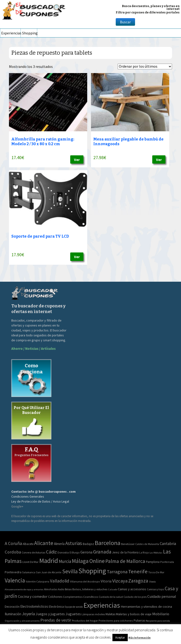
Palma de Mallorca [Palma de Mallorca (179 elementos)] (125, 561)
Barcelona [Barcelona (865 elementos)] (108, 543)
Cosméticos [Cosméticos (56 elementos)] (91, 597)
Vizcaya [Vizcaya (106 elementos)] (120, 581)
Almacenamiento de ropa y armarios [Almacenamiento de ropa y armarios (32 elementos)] (24, 589)
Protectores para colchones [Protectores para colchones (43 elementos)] (116, 621)
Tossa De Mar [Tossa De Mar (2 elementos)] (156, 572)
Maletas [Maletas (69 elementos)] (110, 614)
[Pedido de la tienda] (145, 66)
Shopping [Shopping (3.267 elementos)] (92, 571)
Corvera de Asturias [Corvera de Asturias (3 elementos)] (33, 552)
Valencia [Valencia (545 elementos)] (15, 580)
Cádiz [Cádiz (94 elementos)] (51, 552)
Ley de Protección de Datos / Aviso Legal (40, 501)
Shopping (30, 33)
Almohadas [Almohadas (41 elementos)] (51, 589)
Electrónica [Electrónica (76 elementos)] (56, 607)
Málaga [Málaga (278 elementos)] (80, 561)
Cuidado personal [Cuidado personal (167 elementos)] (162, 597)
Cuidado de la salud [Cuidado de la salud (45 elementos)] (111, 597)
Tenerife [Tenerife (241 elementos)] (138, 571)
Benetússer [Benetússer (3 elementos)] (128, 544)
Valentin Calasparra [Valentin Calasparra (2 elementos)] (37, 581)
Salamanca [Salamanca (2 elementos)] (29, 572)
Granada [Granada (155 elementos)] (102, 552)
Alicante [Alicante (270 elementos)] (44, 543)
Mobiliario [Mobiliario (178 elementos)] (161, 614)
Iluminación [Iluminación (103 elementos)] (13, 614)
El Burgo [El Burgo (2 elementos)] (75, 552)
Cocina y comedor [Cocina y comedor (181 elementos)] (33, 596)
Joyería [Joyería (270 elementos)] (28, 614)
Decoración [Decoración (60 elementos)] (12, 607)
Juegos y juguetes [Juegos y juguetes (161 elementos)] (50, 614)
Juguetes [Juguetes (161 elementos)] (73, 614)
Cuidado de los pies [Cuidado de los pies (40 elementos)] (135, 597)
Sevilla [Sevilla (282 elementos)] (70, 571)
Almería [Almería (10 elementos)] (59, 544)
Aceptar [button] (120, 638)
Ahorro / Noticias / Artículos (33, 349)
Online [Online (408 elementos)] (97, 561)
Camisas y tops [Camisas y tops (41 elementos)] (155, 589)
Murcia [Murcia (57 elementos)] (65, 561)
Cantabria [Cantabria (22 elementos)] (168, 544)
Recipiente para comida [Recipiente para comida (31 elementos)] (158, 621)
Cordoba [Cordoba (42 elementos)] (13, 552)
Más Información (140, 638)
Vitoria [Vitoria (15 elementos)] (106, 581)
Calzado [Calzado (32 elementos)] (113, 589)
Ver (77, 160)
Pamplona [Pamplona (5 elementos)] (153, 562)
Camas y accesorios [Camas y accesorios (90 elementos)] (132, 589)
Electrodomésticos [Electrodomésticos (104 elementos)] (34, 606)
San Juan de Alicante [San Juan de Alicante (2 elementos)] (49, 572)
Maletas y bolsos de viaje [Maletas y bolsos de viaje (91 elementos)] (134, 614)
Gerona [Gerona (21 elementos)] (86, 552)
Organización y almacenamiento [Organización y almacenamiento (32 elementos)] (22, 621)
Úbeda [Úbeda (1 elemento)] (152, 582)
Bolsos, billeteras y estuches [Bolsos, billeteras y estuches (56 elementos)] (90, 589)
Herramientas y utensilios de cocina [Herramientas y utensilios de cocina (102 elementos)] (146, 606)
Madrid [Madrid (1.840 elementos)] (49, 561)
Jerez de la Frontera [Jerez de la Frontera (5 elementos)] (125, 552)
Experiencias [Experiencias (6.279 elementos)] (102, 605)
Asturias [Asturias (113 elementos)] (74, 543)
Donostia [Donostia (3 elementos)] (63, 552)
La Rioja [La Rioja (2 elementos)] (144, 552)
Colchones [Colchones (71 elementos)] (55, 597)
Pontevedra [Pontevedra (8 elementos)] (13, 572)
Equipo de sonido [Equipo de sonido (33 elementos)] (74, 607)
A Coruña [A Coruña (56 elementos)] (13, 543)
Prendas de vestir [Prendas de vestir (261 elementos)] (56, 620)
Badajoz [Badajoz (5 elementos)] (88, 544)
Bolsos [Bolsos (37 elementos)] (68, 589)
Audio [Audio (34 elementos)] (61, 589)
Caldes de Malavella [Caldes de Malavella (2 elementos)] (147, 544)
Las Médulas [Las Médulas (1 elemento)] (156, 553)
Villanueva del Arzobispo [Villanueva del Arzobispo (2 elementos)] (85, 581)
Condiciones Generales (28, 496)
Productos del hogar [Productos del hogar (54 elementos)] (85, 621)
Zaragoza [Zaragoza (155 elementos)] (138, 581)
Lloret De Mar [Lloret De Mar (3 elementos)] (30, 562)
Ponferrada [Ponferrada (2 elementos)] (167, 562)
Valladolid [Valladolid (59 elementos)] (60, 581)
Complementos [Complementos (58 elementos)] (73, 597)
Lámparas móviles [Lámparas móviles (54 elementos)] (93, 614)
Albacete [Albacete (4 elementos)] (28, 544)
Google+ (17, 506)
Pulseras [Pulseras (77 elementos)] (139, 620)
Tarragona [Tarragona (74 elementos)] (117, 572)
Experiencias (11, 33)
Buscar (125, 22)
